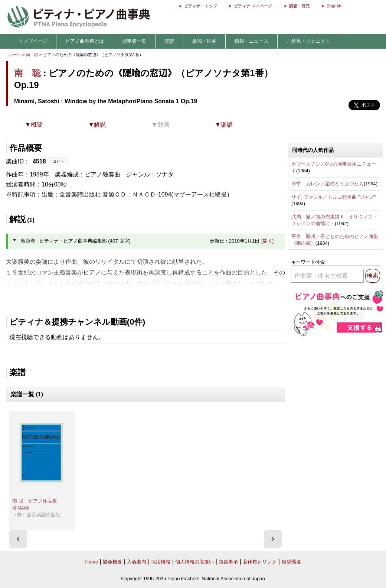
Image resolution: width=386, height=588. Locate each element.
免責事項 (228, 562)
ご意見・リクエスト (308, 41)
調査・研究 (299, 6)
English (334, 6)
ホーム (15, 55)
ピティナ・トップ (200, 6)
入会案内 (137, 562)
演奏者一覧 (134, 41)
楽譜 (169, 41)
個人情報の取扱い (194, 562)
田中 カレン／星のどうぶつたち (328, 184)
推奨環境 (291, 562)
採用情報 (161, 562)
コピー (58, 161)
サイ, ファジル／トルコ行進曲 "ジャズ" (334, 197)
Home (91, 562)
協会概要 (112, 562)
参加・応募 (204, 41)
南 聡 (32, 55)
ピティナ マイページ (253, 6)
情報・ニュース (251, 41)
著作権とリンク (260, 562)
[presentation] (18, 539)
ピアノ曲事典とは (85, 41)
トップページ (33, 41)
